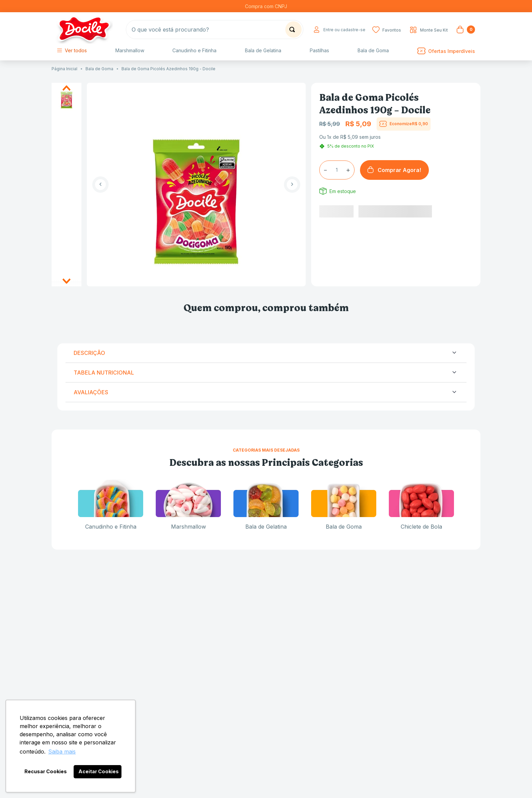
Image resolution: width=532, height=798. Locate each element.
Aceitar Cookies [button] (99, 771)
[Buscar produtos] (293, 30)
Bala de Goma (99, 69)
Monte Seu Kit (434, 30)
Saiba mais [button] (62, 752)
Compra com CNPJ (266, 6)
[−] (325, 170)
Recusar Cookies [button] (46, 771)
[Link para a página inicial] (66, 69)
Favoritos (392, 30)
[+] (348, 170)
